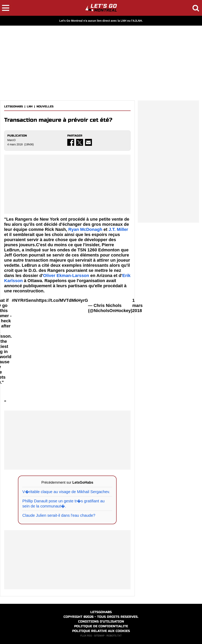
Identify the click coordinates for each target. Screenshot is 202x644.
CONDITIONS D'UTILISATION (101, 621)
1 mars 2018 (138, 305)
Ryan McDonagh (85, 229)
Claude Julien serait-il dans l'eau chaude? (59, 515)
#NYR (18, 300)
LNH (30, 106)
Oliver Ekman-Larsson (66, 276)
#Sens (30, 300)
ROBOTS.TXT (114, 636)
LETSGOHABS (14, 106)
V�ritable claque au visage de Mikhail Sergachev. (66, 492)
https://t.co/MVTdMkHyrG (62, 300)
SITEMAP (99, 636)
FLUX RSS (86, 636)
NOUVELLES (45, 106)
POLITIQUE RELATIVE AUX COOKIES (101, 631)
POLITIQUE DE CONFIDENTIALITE (101, 626)
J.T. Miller (118, 229)
